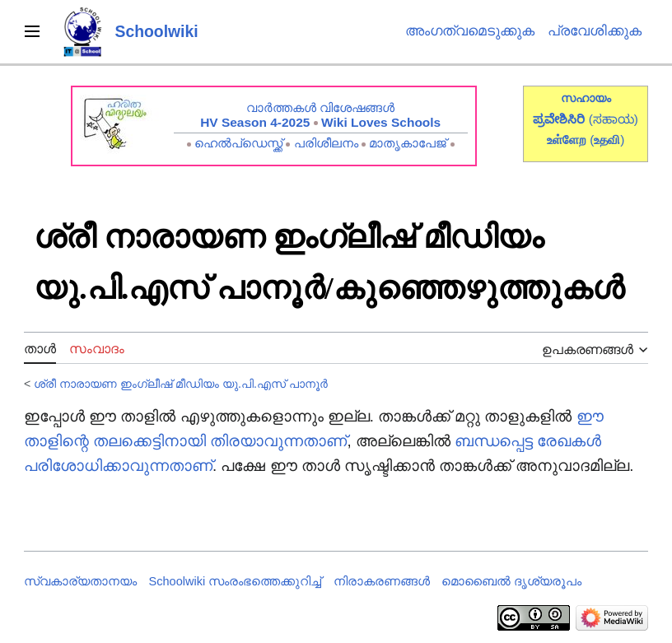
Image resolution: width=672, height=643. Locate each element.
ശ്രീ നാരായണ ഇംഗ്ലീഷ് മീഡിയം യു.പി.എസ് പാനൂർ (181, 384)
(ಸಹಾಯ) (614, 119)
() (607, 140)
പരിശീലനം (326, 143)
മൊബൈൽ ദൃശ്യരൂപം (511, 581)
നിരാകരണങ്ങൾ (382, 581)
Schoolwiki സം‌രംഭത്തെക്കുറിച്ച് (236, 581)
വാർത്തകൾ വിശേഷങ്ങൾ (320, 107)
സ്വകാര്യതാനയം (80, 581)
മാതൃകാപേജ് (408, 143)
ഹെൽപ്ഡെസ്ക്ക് (238, 143)
